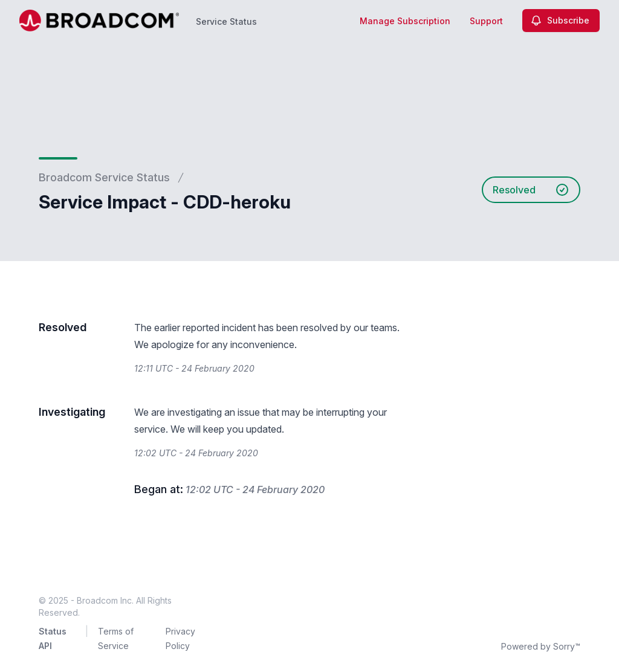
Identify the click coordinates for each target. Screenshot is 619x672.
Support (486, 21)
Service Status (226, 21)
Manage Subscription (405, 21)
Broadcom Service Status (104, 177)
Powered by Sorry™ (541, 646)
